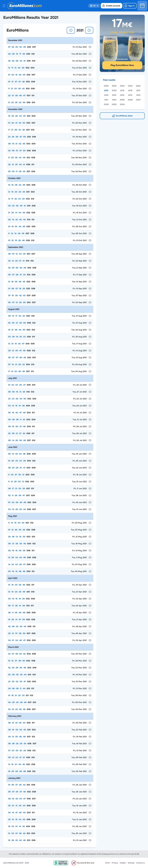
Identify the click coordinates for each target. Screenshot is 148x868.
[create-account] (111, 6)
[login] (130, 6)
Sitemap (131, 863)
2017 (138, 90)
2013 (130, 95)
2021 (106, 90)
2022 (138, 86)
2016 (106, 95)
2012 (138, 95)
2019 (122, 90)
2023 (130, 86)
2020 (114, 90)
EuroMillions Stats (124, 116)
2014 (122, 95)
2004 (122, 104)
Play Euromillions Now (122, 65)
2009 (122, 100)
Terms (107, 863)
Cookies (123, 863)
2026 (106, 86)
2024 (122, 86)
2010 (114, 100)
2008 (130, 100)
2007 (138, 100)
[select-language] (94, 6)
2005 (114, 104)
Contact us (141, 863)
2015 (114, 95)
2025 (114, 86)
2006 (106, 104)
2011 (106, 100)
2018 (130, 90)
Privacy (115, 863)
